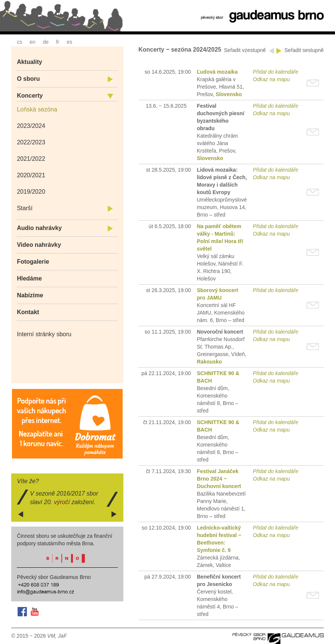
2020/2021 (31, 175)
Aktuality (30, 62)
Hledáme (29, 278)
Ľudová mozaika (217, 72)
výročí (62, 502)
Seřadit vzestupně (246, 50)
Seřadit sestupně (304, 50)
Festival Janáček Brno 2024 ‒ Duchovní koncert (219, 479)
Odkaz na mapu (271, 79)
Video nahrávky (39, 245)
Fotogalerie (33, 262)
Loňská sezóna (37, 109)
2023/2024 (31, 126)
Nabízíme (30, 295)
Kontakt (28, 312)
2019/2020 (31, 192)
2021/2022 (31, 159)
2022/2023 (31, 142)
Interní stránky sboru (44, 334)
